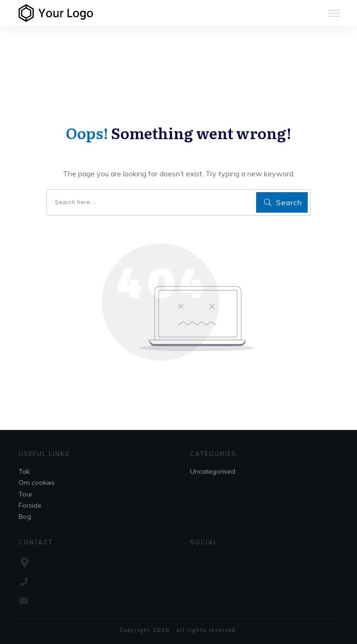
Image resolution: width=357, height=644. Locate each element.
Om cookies (37, 483)
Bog (25, 517)
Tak (24, 471)
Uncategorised (213, 471)
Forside (30, 505)
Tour (26, 494)
